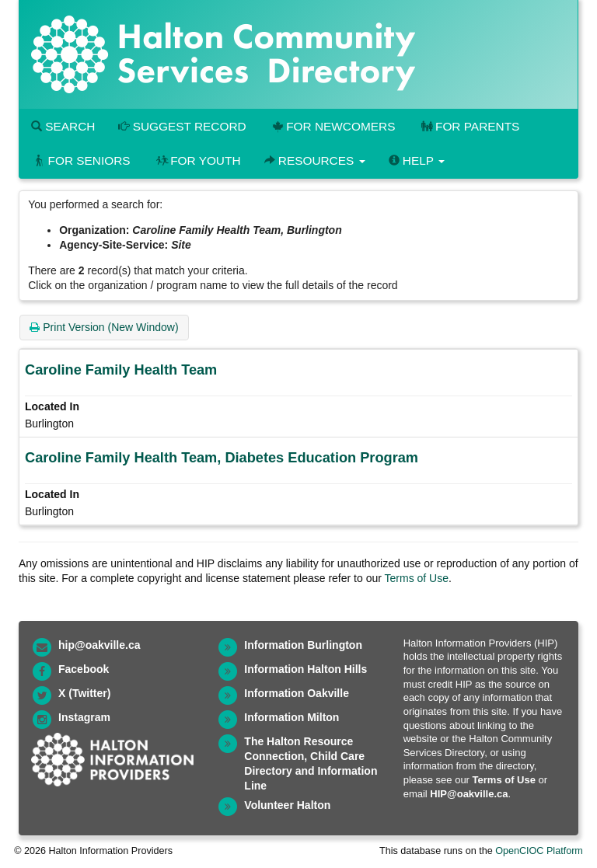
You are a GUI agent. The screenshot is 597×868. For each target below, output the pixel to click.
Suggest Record (182, 126)
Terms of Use (417, 578)
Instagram (84, 717)
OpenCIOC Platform (539, 851)
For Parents (469, 126)
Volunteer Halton (287, 805)
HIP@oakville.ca (469, 794)
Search (63, 126)
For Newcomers (333, 126)
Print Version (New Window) (104, 327)
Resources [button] (315, 160)
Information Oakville (297, 693)
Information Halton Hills (305, 669)
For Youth (197, 160)
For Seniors (81, 160)
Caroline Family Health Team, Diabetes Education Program (222, 458)
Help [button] (417, 160)
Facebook (84, 669)
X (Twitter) (84, 693)
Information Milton (292, 717)
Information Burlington (303, 645)
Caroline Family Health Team (121, 370)
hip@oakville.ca (99, 645)
